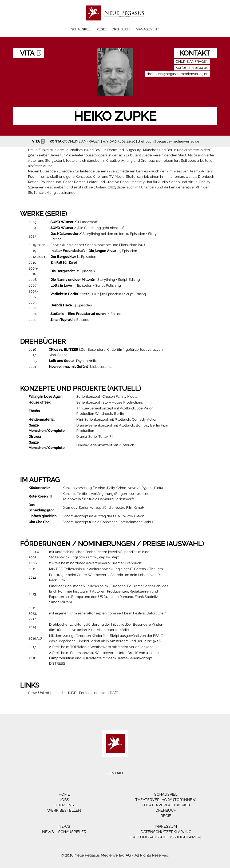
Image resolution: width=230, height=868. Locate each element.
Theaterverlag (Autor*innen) (166, 800)
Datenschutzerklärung (166, 832)
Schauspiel (81, 29)
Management (147, 29)
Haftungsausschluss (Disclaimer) (166, 837)
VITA (39, 141)
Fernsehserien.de (93, 693)
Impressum (166, 826)
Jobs (64, 800)
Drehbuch (121, 29)
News (64, 826)
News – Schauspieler (64, 832)
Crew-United (39, 693)
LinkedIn (59, 693)
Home (64, 794)
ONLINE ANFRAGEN (84, 141)
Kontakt (115, 773)
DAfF (114, 693)
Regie (101, 29)
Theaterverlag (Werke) (166, 805)
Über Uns (64, 805)
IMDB (72, 693)
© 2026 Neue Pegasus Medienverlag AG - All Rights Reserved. (115, 855)
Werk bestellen (64, 810)
